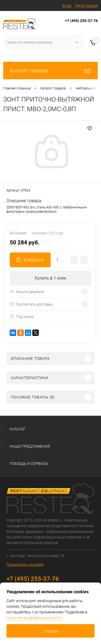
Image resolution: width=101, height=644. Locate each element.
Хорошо (51, 631)
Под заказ (22, 317)
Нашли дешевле (27, 292)
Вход (67, 6)
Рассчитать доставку (31, 304)
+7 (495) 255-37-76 (81, 21)
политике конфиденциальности (34, 618)
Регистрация (86, 6)
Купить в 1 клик (50, 278)
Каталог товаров (50, 70)
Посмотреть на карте (25, 565)
